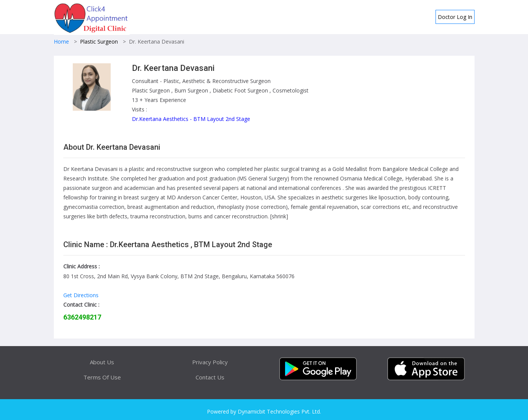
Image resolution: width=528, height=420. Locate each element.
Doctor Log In (455, 17)
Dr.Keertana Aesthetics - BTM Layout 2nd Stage (191, 119)
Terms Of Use (102, 377)
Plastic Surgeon (99, 42)
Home (61, 42)
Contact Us (210, 377)
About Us (102, 362)
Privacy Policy (210, 362)
